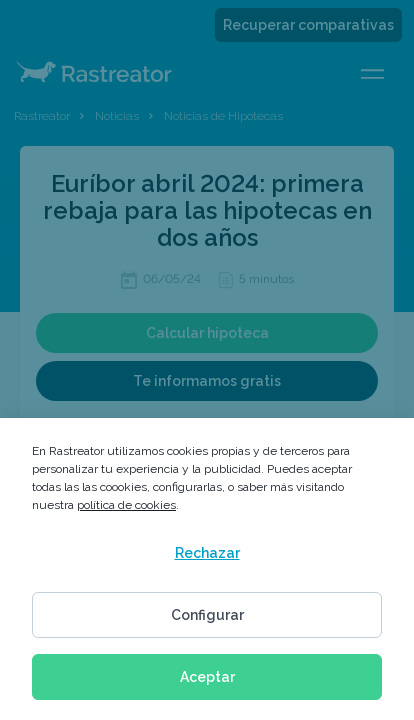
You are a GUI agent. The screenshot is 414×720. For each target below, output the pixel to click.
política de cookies (126, 505)
